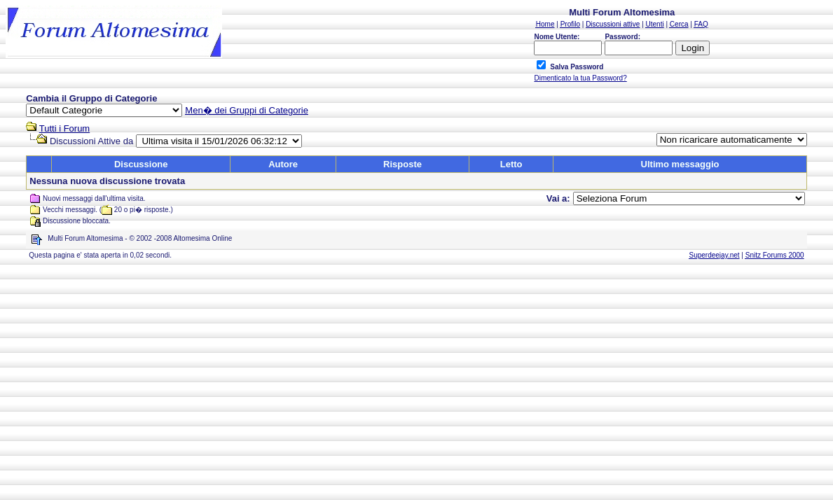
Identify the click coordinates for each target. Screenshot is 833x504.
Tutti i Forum (64, 128)
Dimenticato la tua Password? (580, 78)
